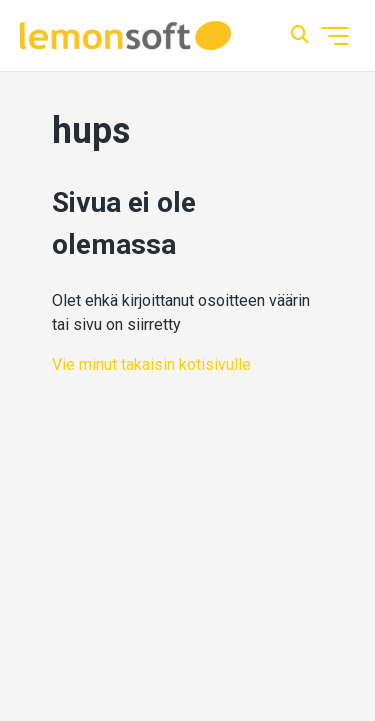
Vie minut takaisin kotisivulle (151, 364)
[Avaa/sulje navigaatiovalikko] (335, 36)
